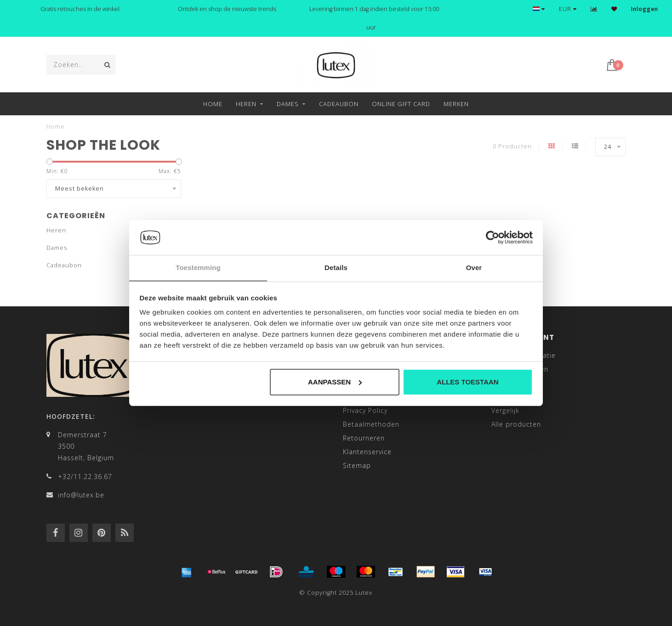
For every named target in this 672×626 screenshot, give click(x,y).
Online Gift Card (401, 104)
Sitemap (357, 465)
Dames (288, 104)
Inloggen (645, 9)
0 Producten (512, 146)
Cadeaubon (339, 104)
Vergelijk (505, 410)
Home (213, 104)
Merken (456, 104)
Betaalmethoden (371, 424)
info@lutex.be (81, 495)
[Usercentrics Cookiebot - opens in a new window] (493, 237)
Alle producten (516, 424)
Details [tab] (336, 268)
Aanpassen (335, 382)
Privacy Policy (365, 410)
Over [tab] (474, 268)
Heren (246, 104)
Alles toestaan (467, 382)
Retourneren (364, 438)
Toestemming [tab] (198, 268)
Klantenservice (367, 452)
